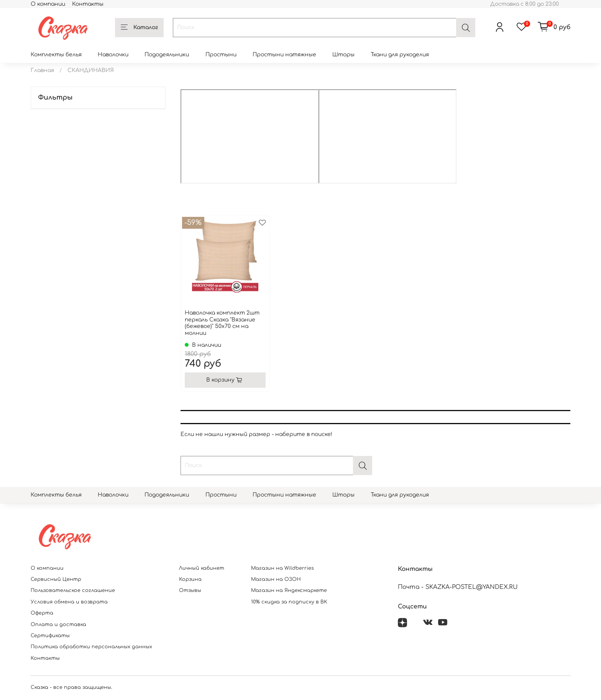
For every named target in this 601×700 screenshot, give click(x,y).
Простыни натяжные (284, 55)
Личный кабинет (202, 568)
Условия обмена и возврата (69, 602)
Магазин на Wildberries (282, 568)
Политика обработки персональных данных (91, 647)
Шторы (343, 55)
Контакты (88, 4)
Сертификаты (50, 636)
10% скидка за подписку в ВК (289, 602)
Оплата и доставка (58, 625)
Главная (42, 70)
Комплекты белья (56, 55)
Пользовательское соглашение (73, 590)
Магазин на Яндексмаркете (289, 590)
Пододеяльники (167, 55)
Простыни (221, 55)
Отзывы (190, 590)
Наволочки (113, 55)
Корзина (190, 579)
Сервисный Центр (56, 579)
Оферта (42, 613)
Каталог (139, 28)
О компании (48, 4)
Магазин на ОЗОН (276, 579)
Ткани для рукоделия (400, 55)
